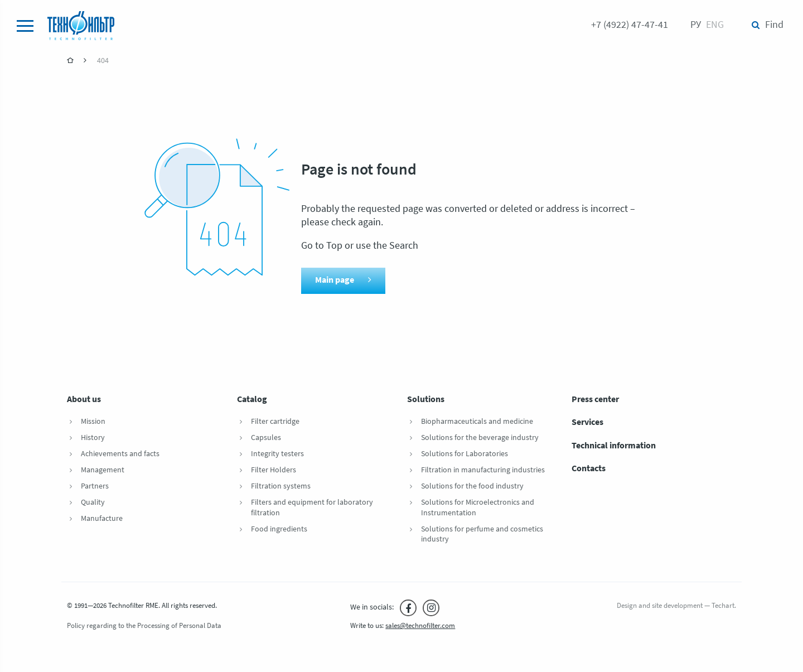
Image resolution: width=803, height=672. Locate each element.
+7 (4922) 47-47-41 (630, 25)
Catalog (252, 400)
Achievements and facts (120, 454)
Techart (723, 606)
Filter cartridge (275, 422)
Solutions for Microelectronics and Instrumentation (478, 508)
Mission (93, 422)
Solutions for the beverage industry (480, 438)
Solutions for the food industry (472, 487)
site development (677, 606)
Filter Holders (274, 470)
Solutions (426, 400)
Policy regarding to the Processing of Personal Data (144, 626)
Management (103, 470)
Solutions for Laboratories (465, 454)
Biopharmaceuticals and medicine (477, 422)
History (93, 438)
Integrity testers (277, 454)
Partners (95, 487)
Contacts (589, 469)
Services (587, 423)
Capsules (266, 438)
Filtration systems (281, 487)
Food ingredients (279, 530)
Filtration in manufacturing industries (483, 470)
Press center (595, 400)
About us (84, 400)
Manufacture (102, 519)
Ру (696, 25)
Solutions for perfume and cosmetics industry (482, 535)
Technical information (614, 446)
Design (627, 606)
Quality (93, 503)
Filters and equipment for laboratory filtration (312, 508)
